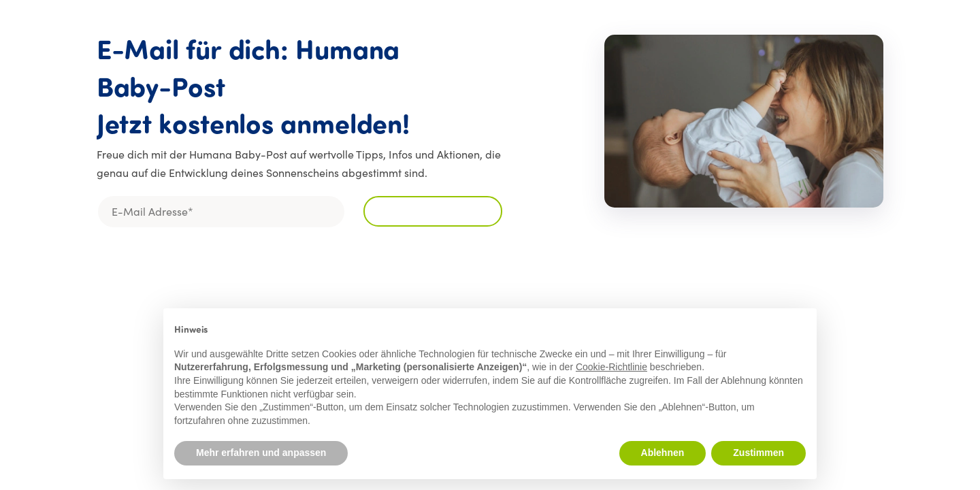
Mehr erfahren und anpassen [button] (261, 453)
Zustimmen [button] (758, 453)
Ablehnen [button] (663, 453)
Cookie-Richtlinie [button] (611, 367)
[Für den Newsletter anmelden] (433, 211)
